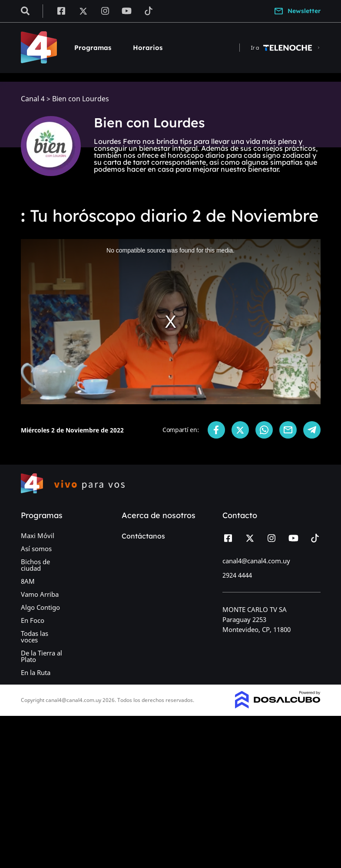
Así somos (36, 549)
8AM (28, 581)
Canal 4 (33, 99)
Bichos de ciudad (35, 565)
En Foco (33, 620)
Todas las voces (35, 637)
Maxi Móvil (38, 535)
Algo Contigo (40, 607)
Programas (93, 48)
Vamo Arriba (40, 594)
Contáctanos (143, 536)
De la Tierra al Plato (41, 656)
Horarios (148, 48)
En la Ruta (36, 672)
